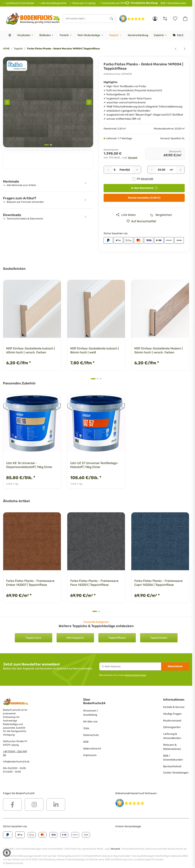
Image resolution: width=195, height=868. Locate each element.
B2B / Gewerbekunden (173, 3)
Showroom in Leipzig (84, 3)
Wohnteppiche (75, 638)
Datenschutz (91, 735)
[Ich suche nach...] (85, 19)
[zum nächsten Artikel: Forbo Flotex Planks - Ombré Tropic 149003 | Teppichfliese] (185, 49)
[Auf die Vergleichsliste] (161, 215)
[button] (155, 19)
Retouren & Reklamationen (172, 747)
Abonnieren (175, 666)
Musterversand (172, 721)
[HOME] (33, 19)
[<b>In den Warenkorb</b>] (6, 55)
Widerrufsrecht (92, 749)
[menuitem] (25, 35)
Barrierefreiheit (172, 766)
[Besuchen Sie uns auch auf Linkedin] (56, 804)
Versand (133, 158)
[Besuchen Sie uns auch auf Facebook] (12, 804)
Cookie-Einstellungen (176, 773)
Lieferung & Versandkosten (172, 736)
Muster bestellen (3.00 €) (144, 198)
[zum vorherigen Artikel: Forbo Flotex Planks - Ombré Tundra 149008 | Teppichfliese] (176, 49)
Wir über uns (90, 722)
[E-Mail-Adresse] (130, 666)
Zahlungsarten (172, 727)
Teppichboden (159, 638)
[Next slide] (89, 102)
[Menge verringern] (108, 170)
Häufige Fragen (172, 714)
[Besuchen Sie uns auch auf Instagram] (34, 804)
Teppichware (33, 638)
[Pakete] (115, 170)
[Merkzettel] (175, 19)
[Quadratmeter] (162, 170)
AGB (86, 742)
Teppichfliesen (117, 638)
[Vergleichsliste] (165, 19)
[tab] (47, 145)
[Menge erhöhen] (137, 170)
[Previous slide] (7, 102)
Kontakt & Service (174, 707)
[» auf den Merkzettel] (143, 221)
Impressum (90, 755)
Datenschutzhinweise (135, 675)
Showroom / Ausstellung (91, 713)
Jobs (86, 728)
